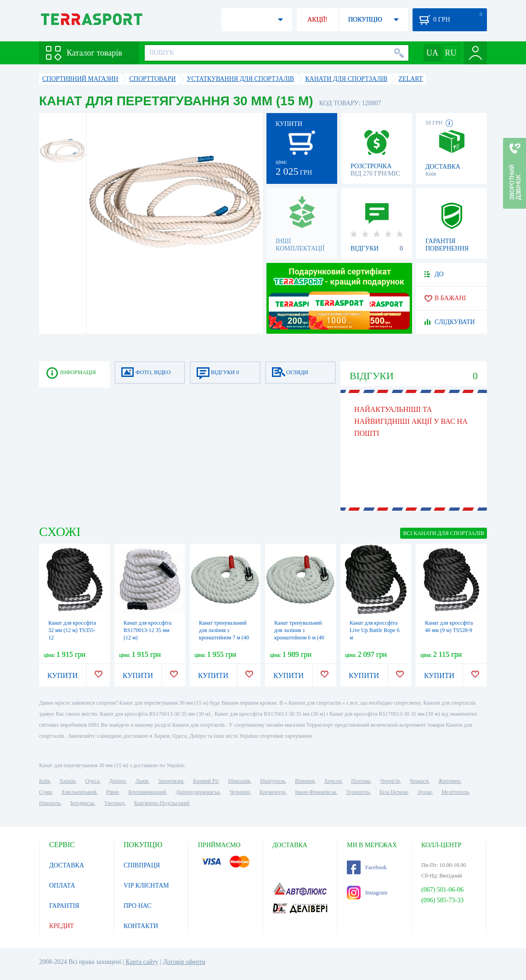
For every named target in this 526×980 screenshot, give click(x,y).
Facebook (367, 867)
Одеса (92, 781)
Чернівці (240, 792)
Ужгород (114, 803)
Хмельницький (79, 792)
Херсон (333, 781)
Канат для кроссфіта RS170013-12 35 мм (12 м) (147, 630)
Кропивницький (147, 792)
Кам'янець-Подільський (162, 803)
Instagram (367, 893)
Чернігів (390, 781)
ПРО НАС (138, 906)
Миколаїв (239, 781)
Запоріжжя (171, 781)
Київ (44, 781)
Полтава (361, 781)
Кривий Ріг (206, 781)
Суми (45, 792)
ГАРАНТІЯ (64, 906)
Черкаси (419, 781)
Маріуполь (273, 781)
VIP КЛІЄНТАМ (146, 886)
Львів (142, 781)
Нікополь (50, 803)
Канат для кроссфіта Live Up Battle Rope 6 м (375, 630)
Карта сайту (142, 962)
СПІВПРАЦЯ (142, 865)
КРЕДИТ (62, 926)
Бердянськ (82, 803)
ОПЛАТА (62, 886)
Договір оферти (184, 962)
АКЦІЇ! (317, 20)
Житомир (449, 781)
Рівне (112, 792)
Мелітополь (455, 792)
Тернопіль (358, 792)
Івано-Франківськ (316, 792)
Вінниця (305, 781)
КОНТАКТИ (141, 926)
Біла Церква (393, 792)
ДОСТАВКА (67, 865)
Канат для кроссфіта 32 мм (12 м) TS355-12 (72, 630)
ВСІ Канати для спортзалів (444, 533)
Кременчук (273, 792)
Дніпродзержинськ (198, 792)
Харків (67, 781)
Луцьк (424, 792)
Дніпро (117, 781)
